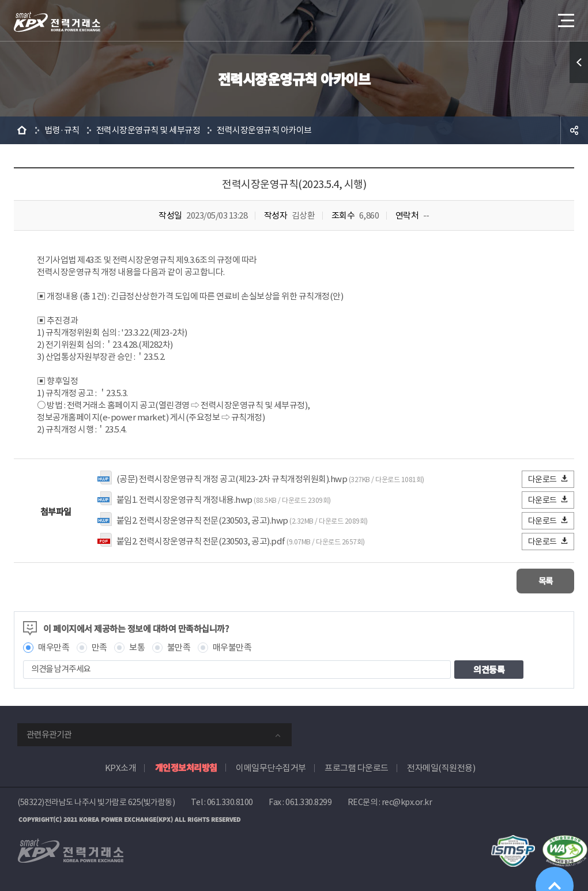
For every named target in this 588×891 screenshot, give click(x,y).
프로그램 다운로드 (357, 767)
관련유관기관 (49, 734)
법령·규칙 (62, 130)
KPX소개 (121, 767)
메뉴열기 (565, 17)
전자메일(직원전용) (441, 767)
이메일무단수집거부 (271, 767)
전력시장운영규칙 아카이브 (264, 130)
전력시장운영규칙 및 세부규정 (148, 130)
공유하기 (574, 130)
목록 (540, 580)
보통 (137, 647)
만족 (99, 647)
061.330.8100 (230, 802)
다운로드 (549, 479)
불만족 (179, 647)
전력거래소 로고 (57, 22)
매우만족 (54, 647)
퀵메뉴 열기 (579, 62)
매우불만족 (232, 647)
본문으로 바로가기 (0, 0)
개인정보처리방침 (186, 767)
